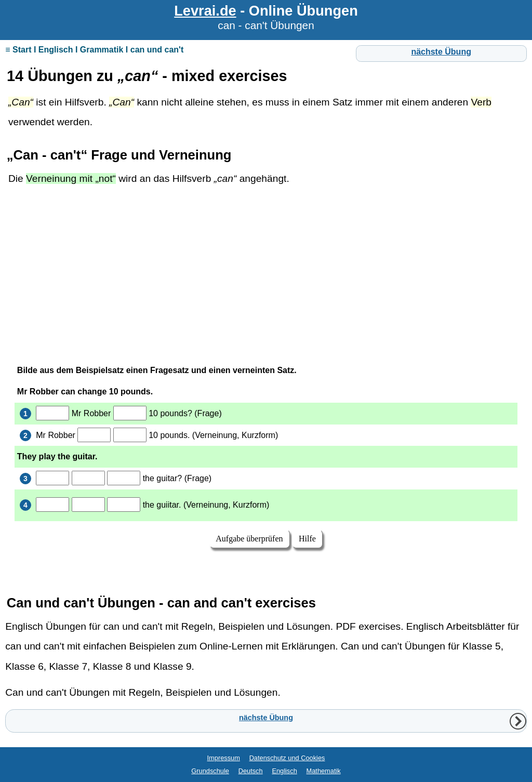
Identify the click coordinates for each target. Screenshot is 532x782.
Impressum (224, 758)
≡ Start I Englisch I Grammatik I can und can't (94, 50)
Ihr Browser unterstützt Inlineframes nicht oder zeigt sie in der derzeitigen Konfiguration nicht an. (266, 468)
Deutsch (251, 771)
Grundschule (210, 771)
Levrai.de (205, 11)
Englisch (284, 771)
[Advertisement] (266, 273)
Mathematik (324, 771)
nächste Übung (441, 52)
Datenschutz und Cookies (287, 758)
